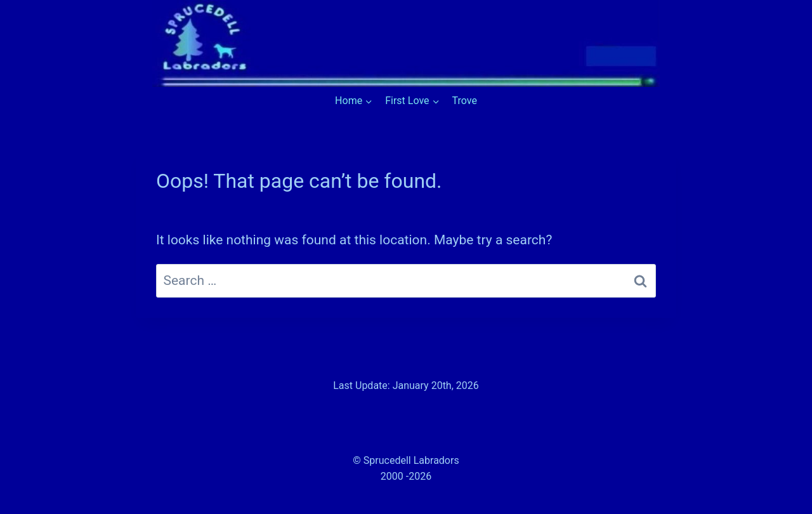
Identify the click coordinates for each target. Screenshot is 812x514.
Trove (465, 101)
